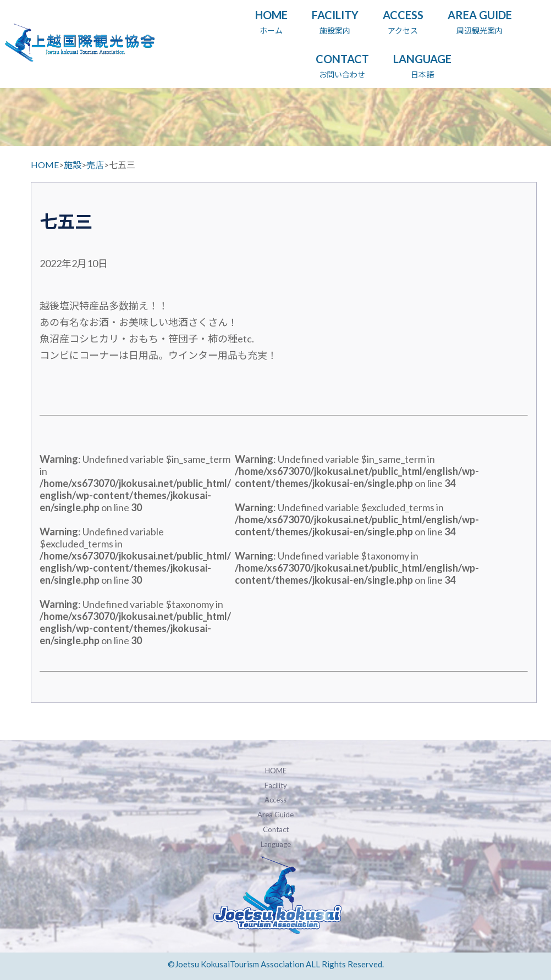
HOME (45, 165)
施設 (73, 165)
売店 (95, 165)
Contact (276, 829)
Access (275, 800)
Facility (276, 785)
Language (276, 844)
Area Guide (275, 815)
